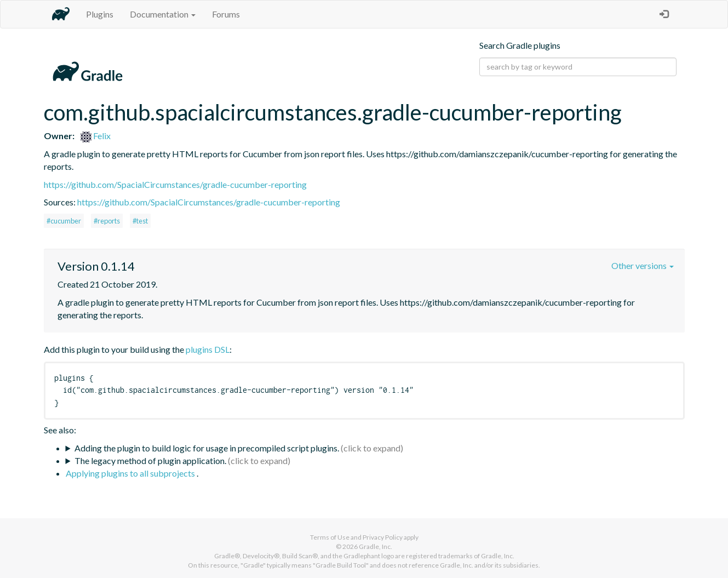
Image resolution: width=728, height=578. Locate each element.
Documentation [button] (163, 14)
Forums (226, 14)
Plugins (100, 14)
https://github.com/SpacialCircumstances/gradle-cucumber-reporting (175, 184)
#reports (107, 221)
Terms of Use (330, 537)
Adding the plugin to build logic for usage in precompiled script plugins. (207, 448)
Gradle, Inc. (376, 546)
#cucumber (64, 221)
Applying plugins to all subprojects (131, 473)
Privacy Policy (383, 537)
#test (140, 221)
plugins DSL (208, 349)
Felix (96, 136)
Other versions (643, 265)
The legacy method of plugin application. (150, 460)
